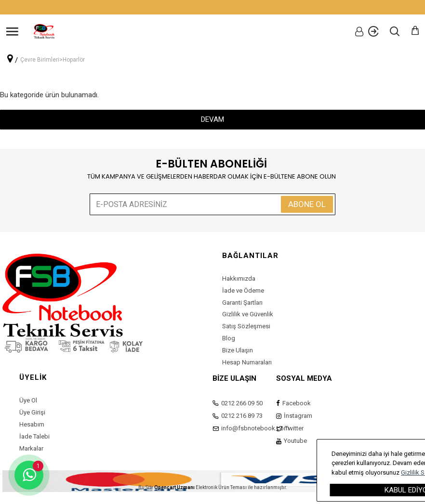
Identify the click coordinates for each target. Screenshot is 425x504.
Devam (212, 119)
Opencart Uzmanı (174, 487)
